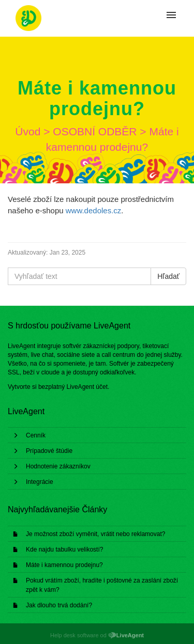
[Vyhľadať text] (79, 276)
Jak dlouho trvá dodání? (59, 605)
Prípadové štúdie (49, 451)
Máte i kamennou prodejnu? (64, 565)
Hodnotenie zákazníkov (58, 466)
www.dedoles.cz (94, 210)
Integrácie (40, 482)
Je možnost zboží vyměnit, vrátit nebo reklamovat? (95, 534)
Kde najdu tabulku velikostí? (64, 549)
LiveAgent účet (87, 387)
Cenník (36, 435)
